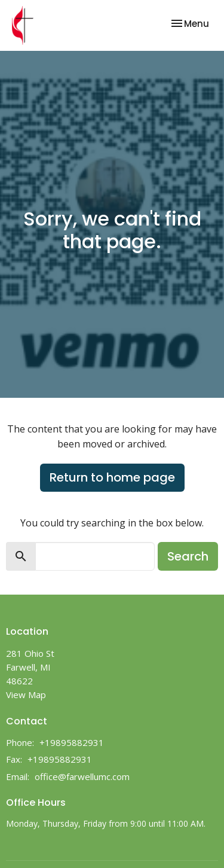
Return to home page (112, 477)
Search (188, 556)
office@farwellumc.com (82, 776)
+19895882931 (72, 742)
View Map (26, 695)
